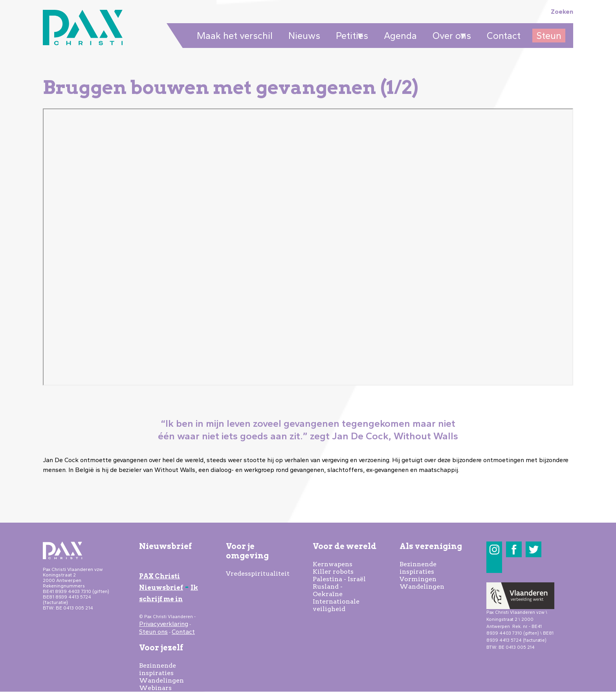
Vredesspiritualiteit (258, 574)
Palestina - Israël (339, 579)
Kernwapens (333, 564)
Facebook (514, 550)
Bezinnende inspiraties (158, 669)
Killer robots (333, 572)
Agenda (400, 36)
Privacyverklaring (164, 624)
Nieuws (304, 36)
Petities (350, 36)
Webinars (155, 688)
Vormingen (418, 579)
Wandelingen (161, 680)
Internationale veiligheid (336, 605)
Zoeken (562, 12)
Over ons (450, 36)
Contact (504, 36)
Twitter (534, 550)
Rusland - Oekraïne (328, 590)
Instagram (494, 550)
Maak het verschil (235, 36)
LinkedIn (494, 565)
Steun (549, 36)
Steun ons (153, 632)
